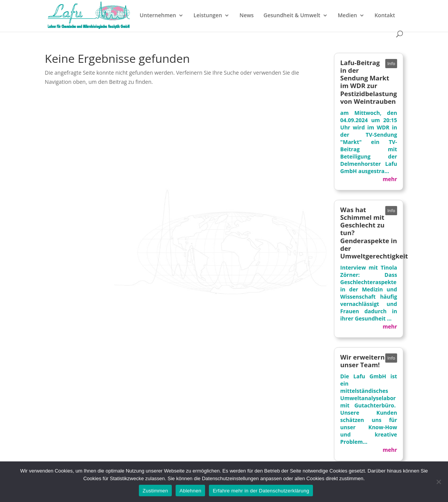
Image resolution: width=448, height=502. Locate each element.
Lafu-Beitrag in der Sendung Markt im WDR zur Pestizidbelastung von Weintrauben (368, 82)
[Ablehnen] (438, 482)
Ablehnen (190, 491)
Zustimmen (156, 491)
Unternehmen (158, 16)
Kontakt (385, 16)
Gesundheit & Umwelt (292, 16)
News (247, 16)
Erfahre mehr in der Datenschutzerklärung (261, 491)
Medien (348, 16)
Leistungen (208, 16)
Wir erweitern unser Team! (362, 361)
